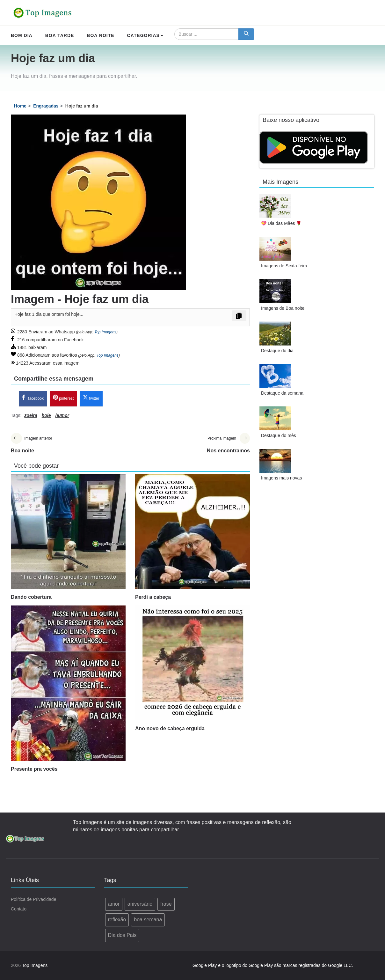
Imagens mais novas (281, 478)
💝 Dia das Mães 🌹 (281, 223)
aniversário (140, 904)
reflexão (117, 920)
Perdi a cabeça (153, 597)
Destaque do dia (277, 351)
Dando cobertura (31, 597)
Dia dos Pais (122, 935)
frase (166, 904)
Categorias (145, 35)
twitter (91, 398)
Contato (19, 909)
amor (114, 904)
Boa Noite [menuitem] (100, 35)
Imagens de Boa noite (283, 308)
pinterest (63, 398)
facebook (33, 398)
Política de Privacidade (33, 900)
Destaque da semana (282, 393)
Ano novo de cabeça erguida (170, 729)
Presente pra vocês (34, 769)
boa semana (148, 920)
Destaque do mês (279, 435)
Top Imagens (105, 332)
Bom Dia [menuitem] (22, 35)
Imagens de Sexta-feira (284, 266)
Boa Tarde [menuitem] (60, 35)
